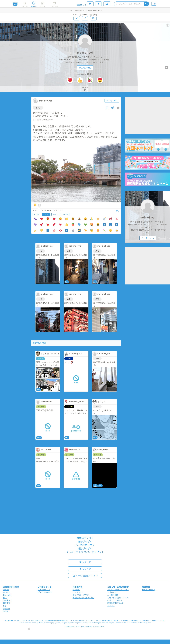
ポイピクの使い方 (45, 592)
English (6, 590)
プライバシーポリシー (82, 595)
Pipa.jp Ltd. (100, 626)
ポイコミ (111, 606)
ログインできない (115, 600)
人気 (46, 214)
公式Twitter (112, 592)
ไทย (5, 606)
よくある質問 (113, 595)
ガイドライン (78, 592)
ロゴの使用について (115, 603)
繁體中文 (7, 603)
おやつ (56, 214)
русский (6, 609)
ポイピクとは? (44, 590)
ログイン (85, 562)
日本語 (6, 611)
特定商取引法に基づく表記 (83, 598)
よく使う (37, 214)
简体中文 (7, 600)
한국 (5, 598)
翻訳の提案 (14, 587)
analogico (90, 626)
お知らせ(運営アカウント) (118, 590)
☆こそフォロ (85, 68)
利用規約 (76, 590)
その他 (65, 214)
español (6, 592)
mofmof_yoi (85, 53)
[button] (29, 629)
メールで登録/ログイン (85, 575)
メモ (38, 108)
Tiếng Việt (7, 595)
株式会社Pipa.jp (149, 590)
